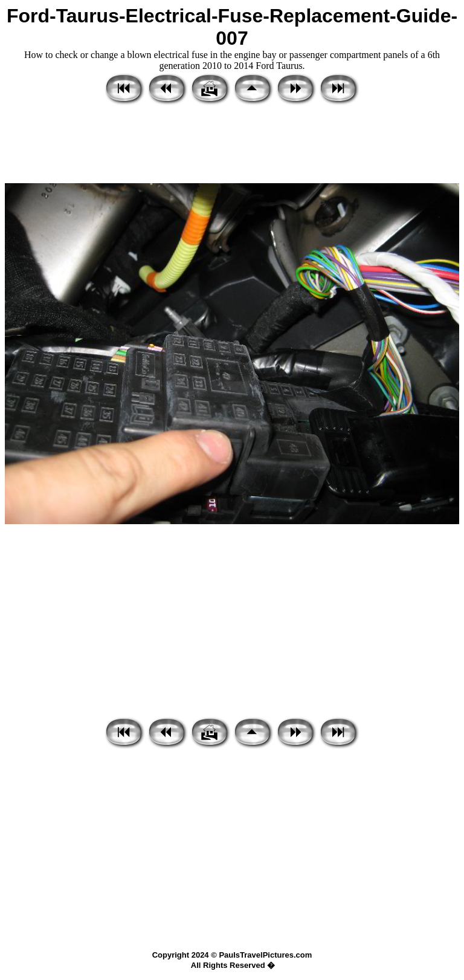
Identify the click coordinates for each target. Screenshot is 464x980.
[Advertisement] (232, 145)
